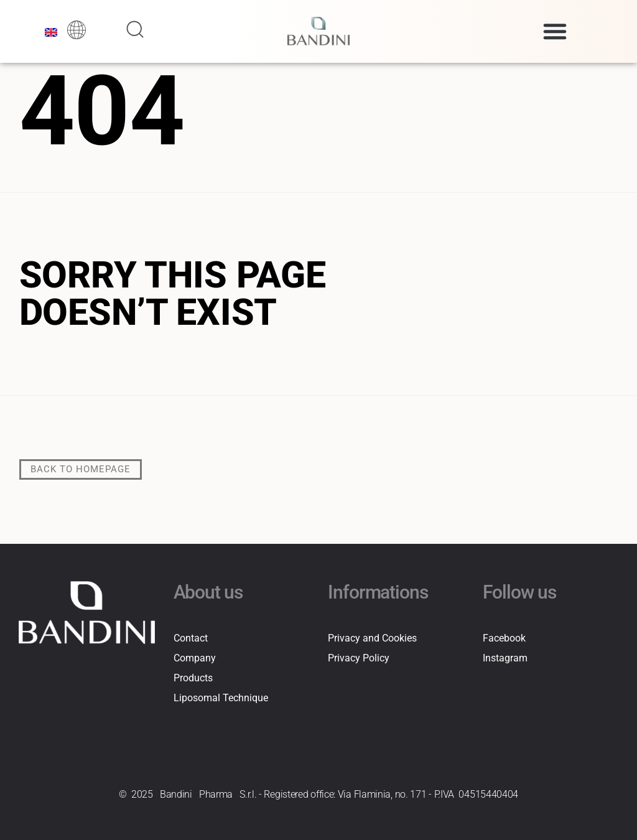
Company (195, 657)
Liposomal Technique (221, 697)
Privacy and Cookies (372, 637)
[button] (555, 31)
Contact (191, 637)
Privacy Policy (359, 657)
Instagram (505, 657)
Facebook (504, 637)
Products (193, 677)
